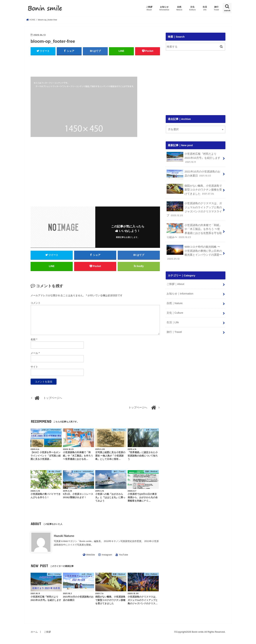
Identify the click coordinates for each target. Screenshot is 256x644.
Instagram (107, 556)
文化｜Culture (175, 310)
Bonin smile (198, 633)
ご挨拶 (149, 8)
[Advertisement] (95, 65)
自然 (179, 8)
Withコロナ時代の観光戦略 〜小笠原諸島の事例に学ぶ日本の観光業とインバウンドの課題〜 (194, 251)
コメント (36, 304)
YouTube (124, 556)
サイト (34, 368)
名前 (34, 340)
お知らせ (164, 8)
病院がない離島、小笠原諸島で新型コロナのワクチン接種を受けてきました (194, 189)
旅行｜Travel (174, 329)
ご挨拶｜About (175, 282)
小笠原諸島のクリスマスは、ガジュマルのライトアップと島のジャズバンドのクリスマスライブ (194, 208)
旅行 (216, 8)
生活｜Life (173, 319)
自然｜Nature (174, 301)
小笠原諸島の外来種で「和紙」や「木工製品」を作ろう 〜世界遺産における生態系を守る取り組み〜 (194, 230)
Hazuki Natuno (64, 536)
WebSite (90, 556)
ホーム (34, 633)
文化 (192, 8)
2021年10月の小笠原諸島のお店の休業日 (193, 174)
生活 (205, 8)
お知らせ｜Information (180, 291)
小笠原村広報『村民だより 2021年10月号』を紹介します (193, 158)
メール (35, 354)
